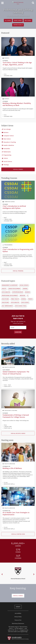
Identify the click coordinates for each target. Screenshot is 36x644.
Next (34, 574)
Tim (20, 628)
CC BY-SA (15, 630)
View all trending (18, 271)
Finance (30, 299)
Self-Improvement (7, 306)
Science (6, 158)
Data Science (7, 139)
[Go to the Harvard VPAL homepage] (18, 638)
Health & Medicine (9, 145)
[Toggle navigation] (2, 3)
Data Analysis (6, 292)
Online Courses (18, 20)
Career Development (14, 289)
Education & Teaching (10, 142)
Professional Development (10, 296)
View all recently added (18, 433)
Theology (6, 165)
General (25, 289)
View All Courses (18, 596)
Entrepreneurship (18, 292)
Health (4, 289)
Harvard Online (17, 25)
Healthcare (5, 299)
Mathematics (7, 152)
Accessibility (18, 613)
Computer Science (9, 136)
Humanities (7, 149)
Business (7, 58)
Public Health (15, 299)
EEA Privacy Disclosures (18, 623)
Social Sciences (8, 162)
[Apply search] (18, 332)
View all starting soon (18, 534)
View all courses (18, 169)
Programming (7, 155)
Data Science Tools (21, 306)
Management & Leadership (10, 285)
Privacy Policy (18, 617)
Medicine (23, 296)
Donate (18, 607)
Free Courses (28, 20)
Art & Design (7, 129)
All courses (8, 20)
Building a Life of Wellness (12, 468)
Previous (2, 574)
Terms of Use (18, 620)
